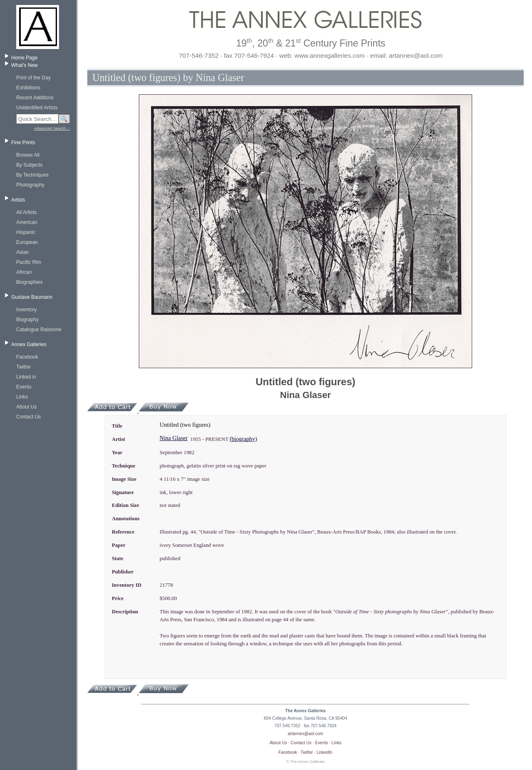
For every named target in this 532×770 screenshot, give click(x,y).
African (24, 272)
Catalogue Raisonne (39, 330)
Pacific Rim (29, 262)
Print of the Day (33, 78)
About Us (26, 407)
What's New (25, 65)
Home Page (24, 58)
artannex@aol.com (305, 734)
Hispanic (26, 232)
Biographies (29, 282)
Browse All (28, 155)
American (27, 222)
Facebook (27, 357)
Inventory (26, 310)
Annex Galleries (29, 344)
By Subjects (29, 165)
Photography (30, 185)
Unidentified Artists (37, 108)
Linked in (26, 377)
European (27, 242)
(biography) (243, 439)
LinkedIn (325, 752)
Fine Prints (23, 143)
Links (22, 397)
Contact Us (28, 417)
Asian (22, 252)
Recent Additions (35, 98)
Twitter (23, 367)
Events (24, 387)
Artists (18, 200)
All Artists (26, 212)
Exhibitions (28, 88)
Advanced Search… (52, 128)
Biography (27, 320)
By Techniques (32, 175)
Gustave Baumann (32, 297)
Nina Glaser (174, 438)
